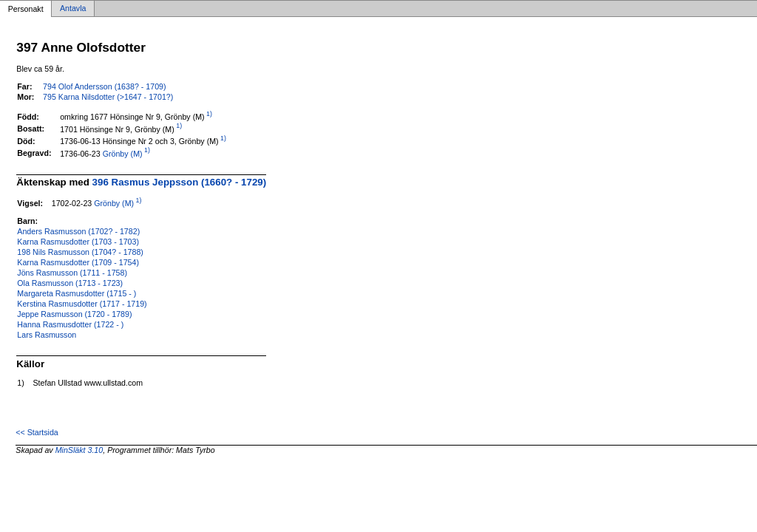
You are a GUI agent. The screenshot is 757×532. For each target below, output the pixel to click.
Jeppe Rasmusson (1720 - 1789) (74, 314)
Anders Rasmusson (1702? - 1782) (78, 231)
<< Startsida (37, 432)
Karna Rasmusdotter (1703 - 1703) (78, 242)
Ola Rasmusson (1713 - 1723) (70, 283)
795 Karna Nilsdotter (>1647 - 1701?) (108, 97)
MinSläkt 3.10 (79, 450)
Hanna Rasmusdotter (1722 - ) (70, 324)
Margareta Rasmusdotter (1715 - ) (77, 293)
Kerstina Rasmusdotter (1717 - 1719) (82, 304)
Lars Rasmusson (47, 335)
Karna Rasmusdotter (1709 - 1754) (78, 262)
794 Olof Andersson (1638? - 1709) (104, 86)
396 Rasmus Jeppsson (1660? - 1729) (180, 182)
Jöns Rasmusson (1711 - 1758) (72, 273)
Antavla (73, 9)
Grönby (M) (123, 153)
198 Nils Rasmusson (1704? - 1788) (80, 252)
